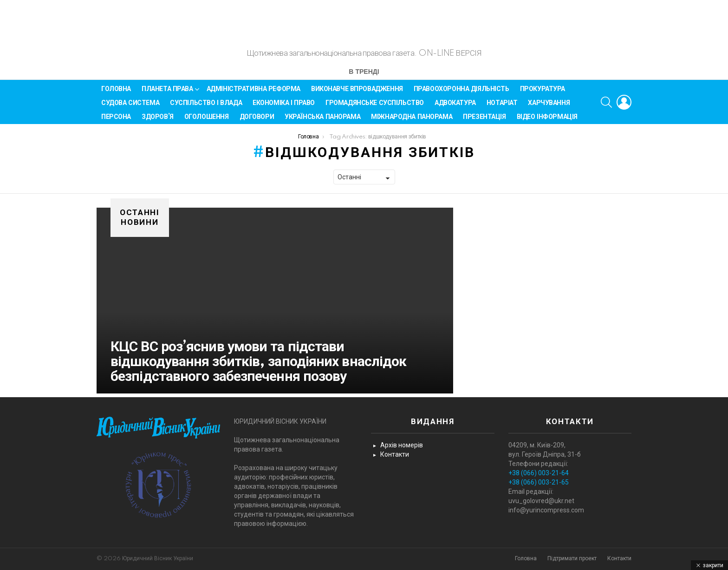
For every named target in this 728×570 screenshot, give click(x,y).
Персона (116, 121)
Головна (116, 93)
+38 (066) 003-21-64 (539, 473)
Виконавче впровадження (357, 93)
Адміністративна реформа (253, 93)
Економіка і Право (284, 107)
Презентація (484, 121)
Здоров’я (158, 121)
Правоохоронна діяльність (461, 93)
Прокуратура (543, 93)
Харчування (549, 107)
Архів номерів (402, 446)
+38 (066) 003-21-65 (539, 483)
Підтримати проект (572, 559)
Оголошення (207, 121)
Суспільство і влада (206, 107)
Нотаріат (502, 107)
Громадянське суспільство (375, 107)
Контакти (395, 455)
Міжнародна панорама (412, 121)
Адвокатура (455, 107)
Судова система (130, 107)
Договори (257, 121)
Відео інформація (547, 121)
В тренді (364, 76)
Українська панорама (322, 121)
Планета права (167, 95)
